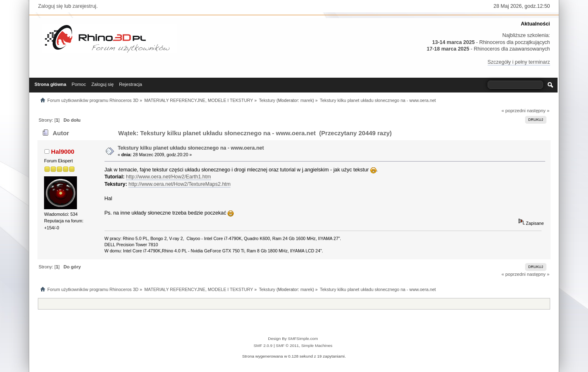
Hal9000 (63, 151)
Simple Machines (317, 345)
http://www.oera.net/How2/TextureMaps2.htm (179, 184)
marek (307, 100)
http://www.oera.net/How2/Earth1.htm (168, 177)
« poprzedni (514, 111)
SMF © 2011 (287, 345)
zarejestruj (84, 6)
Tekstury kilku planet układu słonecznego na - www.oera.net (191, 148)
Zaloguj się (50, 6)
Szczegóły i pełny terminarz (519, 62)
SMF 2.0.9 (263, 345)
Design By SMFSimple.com (293, 338)
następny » (538, 111)
